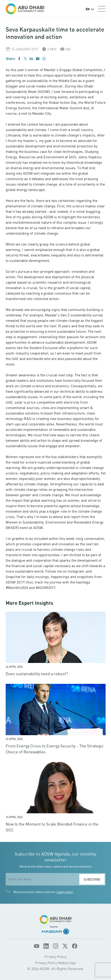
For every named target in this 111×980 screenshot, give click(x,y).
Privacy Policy (56, 957)
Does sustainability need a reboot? (37, 674)
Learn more (65, 892)
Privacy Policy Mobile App (55, 963)
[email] (43, 879)
